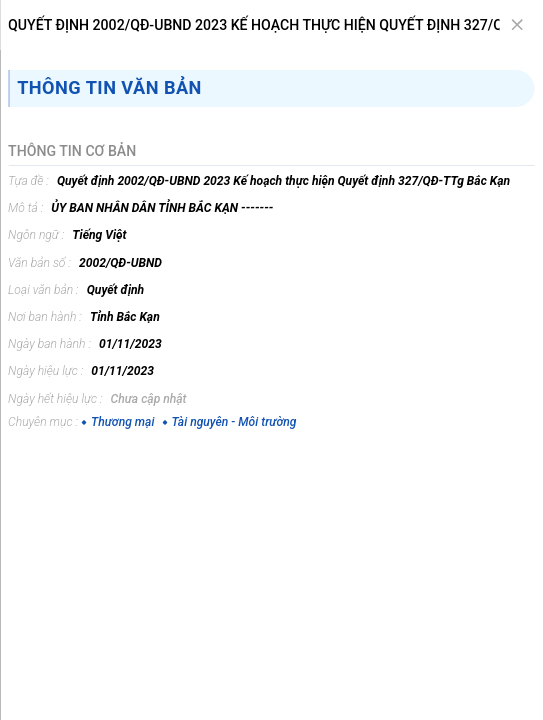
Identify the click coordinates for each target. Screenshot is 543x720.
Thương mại (118, 422)
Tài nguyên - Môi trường (229, 422)
